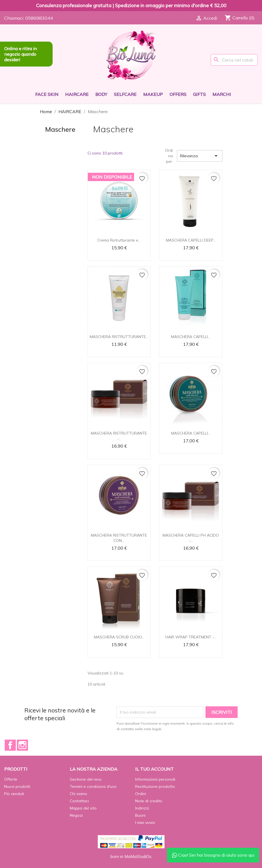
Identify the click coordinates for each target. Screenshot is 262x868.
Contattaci (79, 801)
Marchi (222, 94)
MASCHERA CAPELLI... (191, 337)
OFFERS (178, 94)
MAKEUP (153, 94)
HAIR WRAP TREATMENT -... (191, 637)
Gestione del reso (86, 779)
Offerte (11, 779)
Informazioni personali (155, 779)
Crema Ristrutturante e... (119, 240)
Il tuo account (154, 769)
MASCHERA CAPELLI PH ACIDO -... (191, 538)
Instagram (22, 745)
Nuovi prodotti (17, 786)
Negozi (76, 815)
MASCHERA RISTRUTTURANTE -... (119, 436)
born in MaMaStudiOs (131, 856)
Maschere (60, 129)
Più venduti (14, 794)
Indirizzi (142, 808)
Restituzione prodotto (155, 786)
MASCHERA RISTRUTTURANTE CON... (119, 538)
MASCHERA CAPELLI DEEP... (191, 240)
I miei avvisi (145, 823)
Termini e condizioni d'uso (93, 786)
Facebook (10, 745)
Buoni (140, 815)
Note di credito (149, 801)
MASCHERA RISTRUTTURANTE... (119, 337)
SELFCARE (125, 94)
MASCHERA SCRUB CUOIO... (119, 637)
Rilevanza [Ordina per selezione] (200, 156)
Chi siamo (79, 794)
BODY (101, 94)
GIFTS (199, 94)
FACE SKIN (47, 94)
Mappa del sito (83, 808)
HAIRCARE (77, 94)
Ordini (141, 794)
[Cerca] (234, 60)
